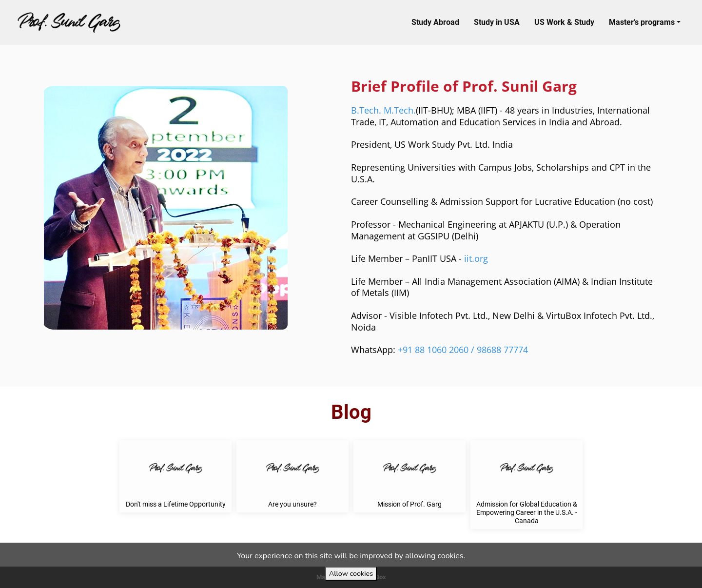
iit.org (476, 258)
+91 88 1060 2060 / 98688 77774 (463, 350)
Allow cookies (351, 573)
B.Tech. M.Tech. (383, 110)
